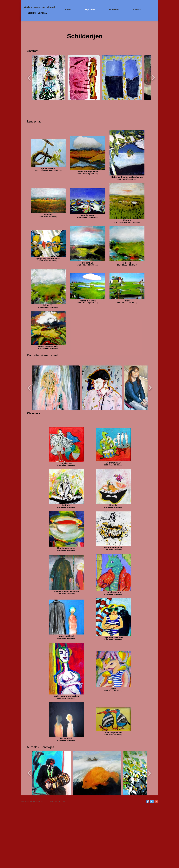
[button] (49, 78)
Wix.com (62, 802)
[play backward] (29, 78)
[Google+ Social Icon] (156, 801)
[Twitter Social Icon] (152, 801)
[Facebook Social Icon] (147, 801)
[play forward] (153, 78)
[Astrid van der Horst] (39, 7)
